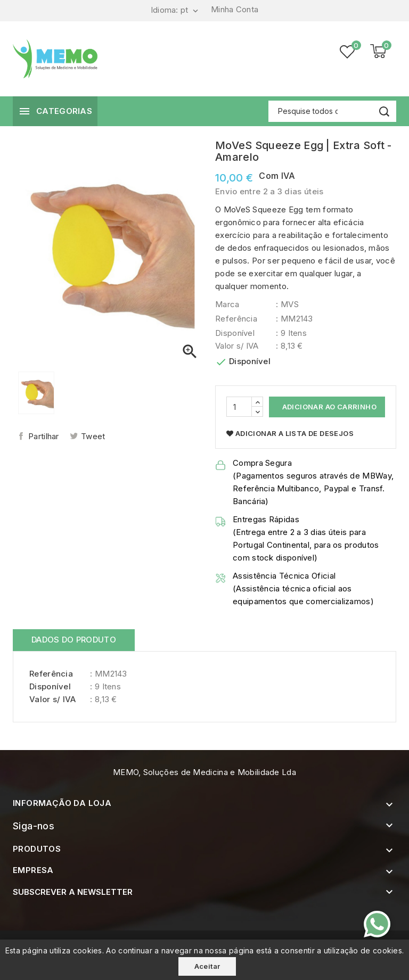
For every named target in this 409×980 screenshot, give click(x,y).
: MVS (287, 304)
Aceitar (207, 966)
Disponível (235, 333)
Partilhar (44, 436)
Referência (236, 319)
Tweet (93, 436)
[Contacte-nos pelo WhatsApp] (377, 924)
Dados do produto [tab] (74, 640)
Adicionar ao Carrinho (328, 407)
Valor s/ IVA (237, 346)
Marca (227, 304)
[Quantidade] (239, 407)
